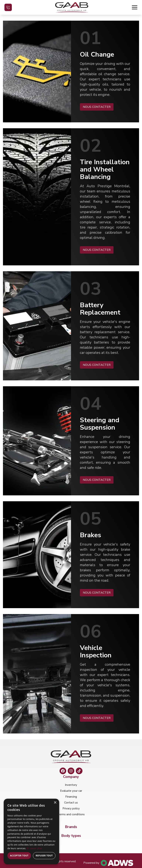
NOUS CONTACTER (97, 107)
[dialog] (31, 832)
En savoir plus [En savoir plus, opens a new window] (34, 848)
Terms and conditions (71, 814)
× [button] (55, 803)
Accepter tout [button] (19, 856)
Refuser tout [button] (44, 856)
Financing (71, 797)
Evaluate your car (71, 791)
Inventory (71, 785)
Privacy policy (71, 808)
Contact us (71, 803)
